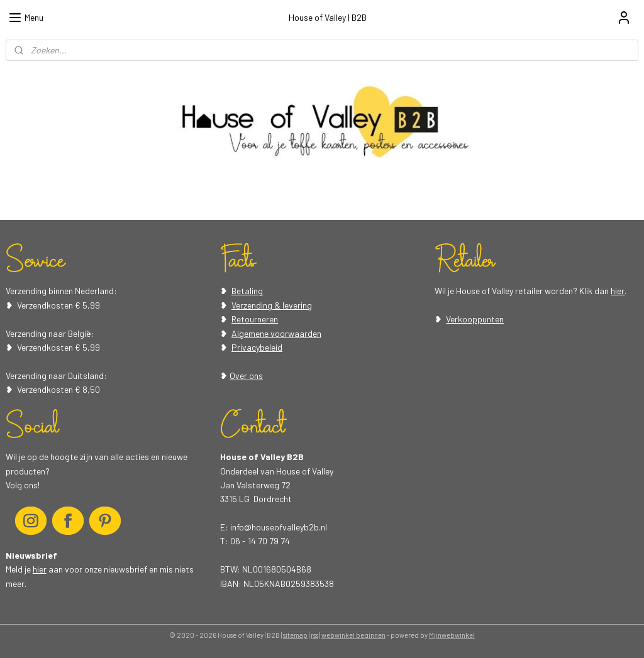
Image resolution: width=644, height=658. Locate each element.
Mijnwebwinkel (452, 635)
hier (618, 291)
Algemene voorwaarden (276, 333)
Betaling (247, 291)
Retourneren (255, 319)
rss (314, 635)
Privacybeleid (257, 347)
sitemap (295, 635)
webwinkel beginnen (353, 635)
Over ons (246, 376)
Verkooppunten (475, 319)
